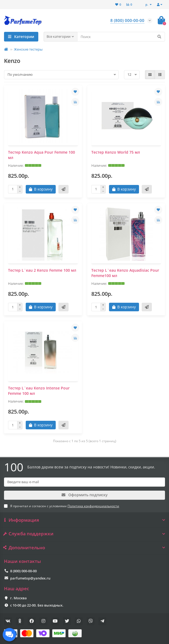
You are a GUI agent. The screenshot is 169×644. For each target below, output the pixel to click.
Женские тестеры (28, 49)
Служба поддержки (84, 534)
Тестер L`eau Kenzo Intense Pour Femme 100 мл (39, 391)
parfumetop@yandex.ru (30, 578)
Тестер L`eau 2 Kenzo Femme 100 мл (42, 270)
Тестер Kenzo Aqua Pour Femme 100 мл (42, 155)
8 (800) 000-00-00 (23, 571)
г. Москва (18, 598)
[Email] (84, 482)
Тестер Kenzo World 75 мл (116, 152)
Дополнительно (84, 548)
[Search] (121, 37)
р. (147, 4)
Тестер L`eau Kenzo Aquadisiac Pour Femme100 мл (125, 273)
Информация (84, 520)
